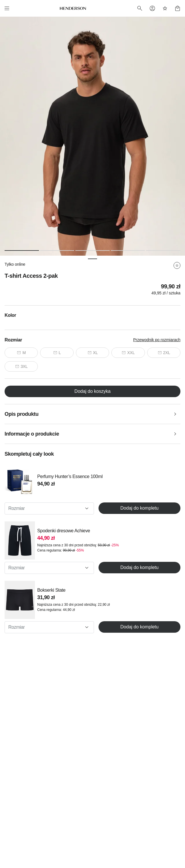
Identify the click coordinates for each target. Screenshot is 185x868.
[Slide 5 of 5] (163, 251)
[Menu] (7, 8)
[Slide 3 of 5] (92, 251)
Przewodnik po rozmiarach (157, 340)
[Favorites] (165, 8)
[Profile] (152, 8)
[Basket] (178, 8)
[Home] (73, 8)
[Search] (140, 8)
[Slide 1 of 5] (22, 251)
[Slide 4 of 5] (128, 251)
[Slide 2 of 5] (57, 251)
